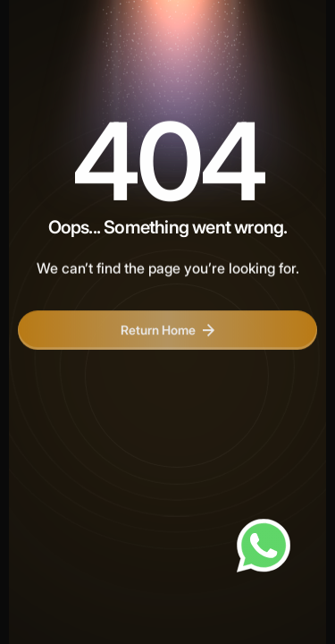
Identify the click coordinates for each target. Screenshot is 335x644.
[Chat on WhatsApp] (264, 546)
